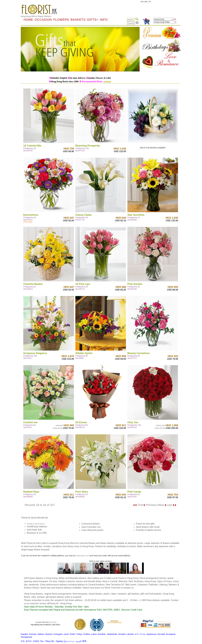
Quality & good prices (36, 524)
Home (28, 20)
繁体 (146, 2)
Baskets (78, 20)
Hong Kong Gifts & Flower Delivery (36, 16)
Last (172, 505)
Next (162, 505)
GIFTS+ (93, 20)
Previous (150, 505)
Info (104, 20)
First (138, 505)
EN (150, 2)
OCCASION (43, 20)
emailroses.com (82, 556)
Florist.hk (53, 622)
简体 (142, 2)
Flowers (61, 20)
